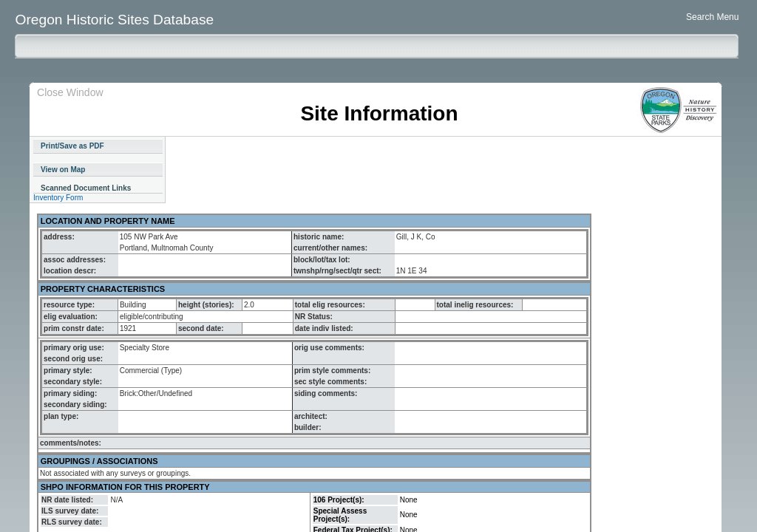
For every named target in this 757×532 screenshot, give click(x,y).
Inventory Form (58, 198)
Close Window (70, 92)
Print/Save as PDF (72, 146)
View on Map (63, 170)
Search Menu (712, 17)
